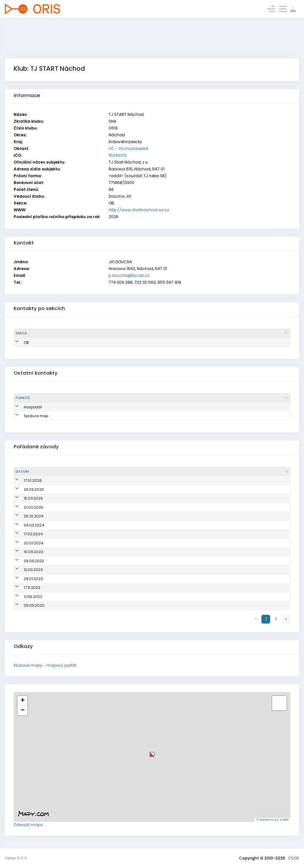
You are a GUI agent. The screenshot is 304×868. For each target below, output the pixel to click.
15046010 (118, 155)
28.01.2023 (25, 579)
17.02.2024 (25, 534)
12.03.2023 (25, 570)
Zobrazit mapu (28, 825)
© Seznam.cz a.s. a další (272, 820)
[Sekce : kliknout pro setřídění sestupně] (42, 333)
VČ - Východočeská (128, 149)
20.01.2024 (25, 543)
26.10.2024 (25, 516)
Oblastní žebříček (107, 480)
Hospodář (25, 407)
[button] (152, 752)
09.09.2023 (26, 561)
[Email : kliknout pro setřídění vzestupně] (180, 333)
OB (18, 342)
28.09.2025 (26, 490)
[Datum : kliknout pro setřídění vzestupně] (52, 472)
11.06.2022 (25, 597)
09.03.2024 (26, 525)
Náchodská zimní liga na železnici (123, 570)
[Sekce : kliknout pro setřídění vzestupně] (83, 398)
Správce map (28, 416)
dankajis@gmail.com (180, 407)
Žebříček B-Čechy (107, 552)
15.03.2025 (25, 498)
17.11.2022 (24, 588)
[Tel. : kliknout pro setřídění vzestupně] (259, 333)
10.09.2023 (25, 552)
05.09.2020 (26, 605)
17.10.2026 (25, 480)
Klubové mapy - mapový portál (45, 665)
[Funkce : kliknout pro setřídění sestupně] (38, 398)
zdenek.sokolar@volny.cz (184, 416)
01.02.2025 (25, 507)
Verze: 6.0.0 (16, 858)
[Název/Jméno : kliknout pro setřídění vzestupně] (190, 472)
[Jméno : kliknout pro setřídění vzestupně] (100, 333)
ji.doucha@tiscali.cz (129, 275)
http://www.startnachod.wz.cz (139, 210)
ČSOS (294, 858)
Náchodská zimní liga (112, 498)
